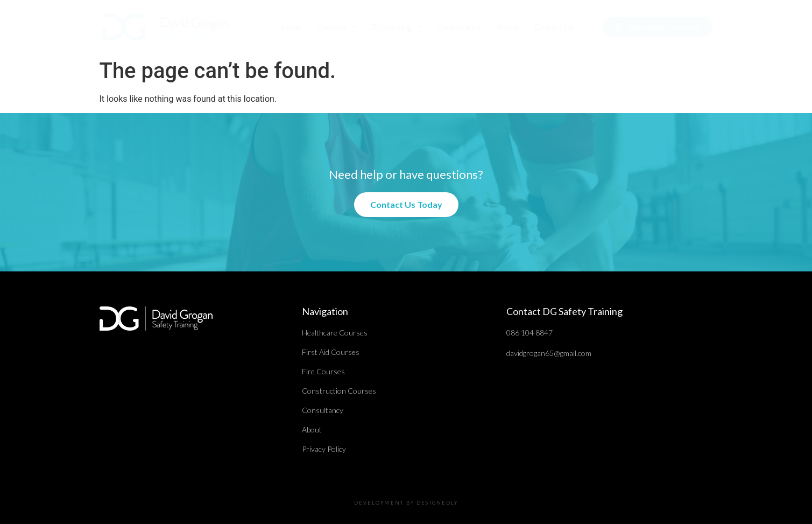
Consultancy (459, 27)
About (508, 27)
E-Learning (397, 27)
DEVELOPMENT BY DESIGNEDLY (406, 503)
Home (291, 27)
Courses (337, 27)
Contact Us (554, 27)
